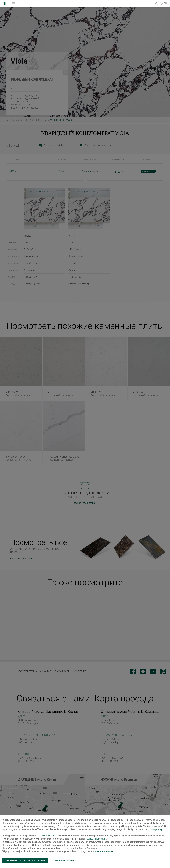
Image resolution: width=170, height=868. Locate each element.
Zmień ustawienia (65, 861)
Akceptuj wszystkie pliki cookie (25, 861)
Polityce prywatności (106, 852)
